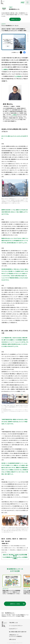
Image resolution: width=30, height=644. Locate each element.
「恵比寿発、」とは (13, 623)
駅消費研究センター (10, 613)
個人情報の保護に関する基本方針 (18, 632)
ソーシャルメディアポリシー (16, 626)
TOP (3, 613)
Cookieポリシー (13, 629)
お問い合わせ (12, 639)
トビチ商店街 (18, 76)
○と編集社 (5, 69)
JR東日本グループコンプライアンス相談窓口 (18, 636)
